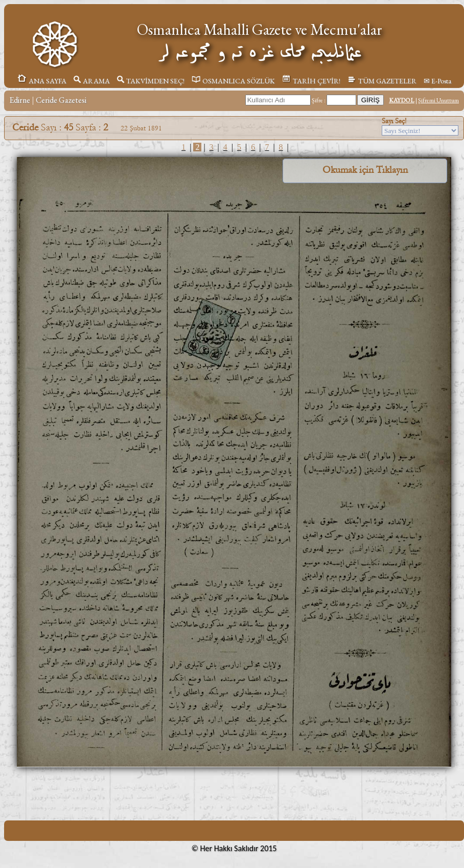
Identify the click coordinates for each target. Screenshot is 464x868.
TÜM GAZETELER (382, 81)
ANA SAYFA (42, 81)
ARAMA (92, 81)
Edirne (20, 100)
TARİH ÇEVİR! (311, 81)
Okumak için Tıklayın (365, 170)
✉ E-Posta (437, 81)
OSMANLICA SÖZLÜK (233, 81)
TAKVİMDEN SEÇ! (151, 81)
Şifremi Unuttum (438, 100)
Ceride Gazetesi (61, 100)
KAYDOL (402, 100)
